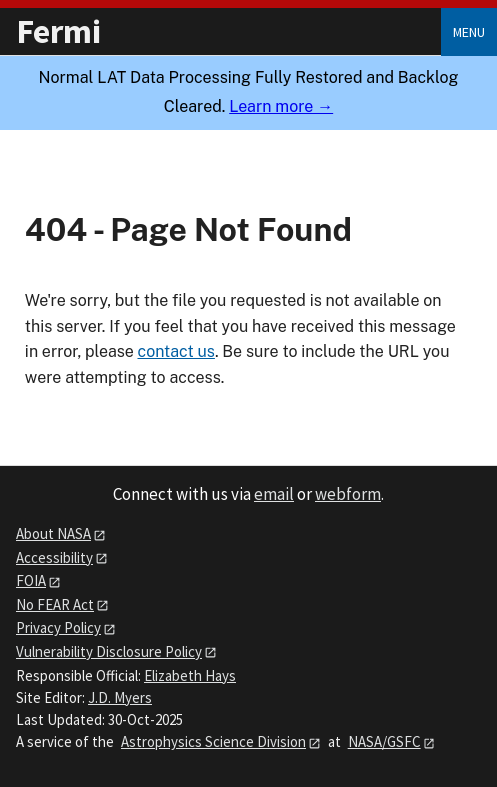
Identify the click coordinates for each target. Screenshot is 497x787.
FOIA (31, 580)
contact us (175, 351)
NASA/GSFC (384, 741)
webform (348, 494)
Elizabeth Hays (190, 675)
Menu (469, 32)
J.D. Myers (120, 697)
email (274, 494)
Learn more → (281, 106)
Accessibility (54, 557)
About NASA (53, 533)
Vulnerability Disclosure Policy (109, 651)
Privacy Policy (58, 627)
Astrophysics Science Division (213, 741)
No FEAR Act (55, 604)
